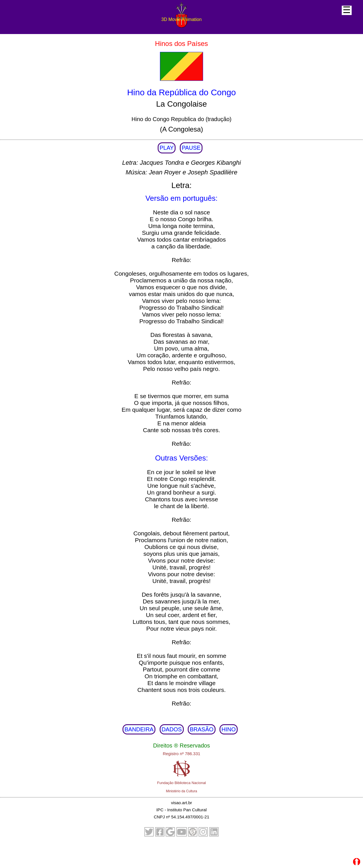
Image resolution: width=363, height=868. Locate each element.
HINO (229, 729)
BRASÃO (201, 729)
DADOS (172, 729)
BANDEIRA (139, 729)
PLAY (167, 148)
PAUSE (191, 148)
